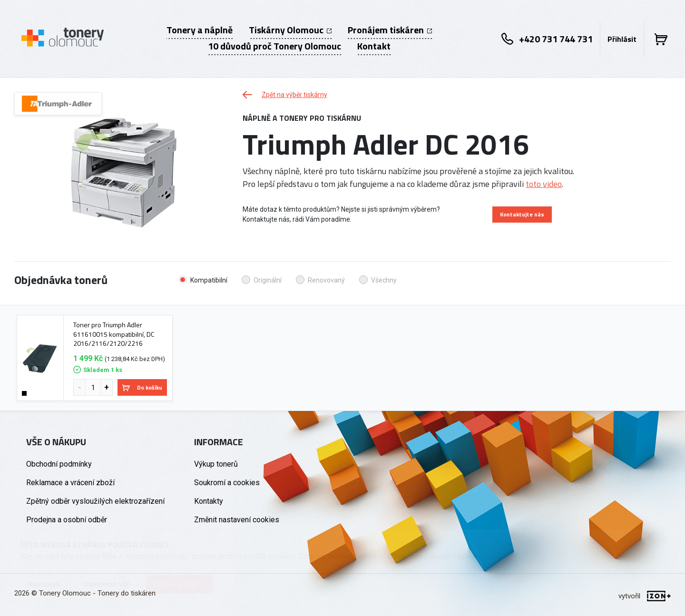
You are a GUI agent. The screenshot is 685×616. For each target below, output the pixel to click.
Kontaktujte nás (522, 214)
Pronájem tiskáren (390, 30)
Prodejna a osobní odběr (67, 520)
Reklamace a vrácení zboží (70, 483)
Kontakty (209, 501)
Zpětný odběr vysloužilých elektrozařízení (95, 501)
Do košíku (142, 387)
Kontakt (374, 46)
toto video (544, 184)
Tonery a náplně (200, 30)
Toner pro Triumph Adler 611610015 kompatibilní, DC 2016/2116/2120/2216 (114, 334)
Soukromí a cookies (227, 483)
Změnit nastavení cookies (237, 520)
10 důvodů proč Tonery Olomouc (274, 46)
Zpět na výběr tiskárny (285, 95)
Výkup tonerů (216, 464)
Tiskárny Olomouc (290, 30)
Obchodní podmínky (59, 464)
